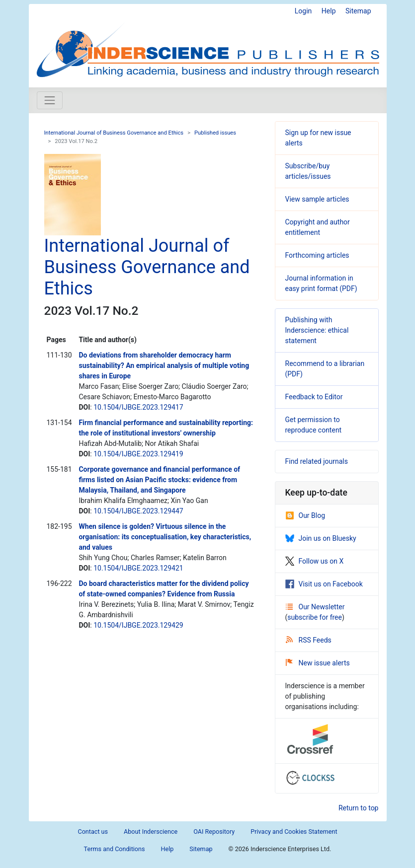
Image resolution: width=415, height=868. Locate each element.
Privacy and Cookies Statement (294, 832)
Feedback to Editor (314, 397)
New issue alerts (318, 663)
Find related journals (317, 461)
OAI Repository (214, 832)
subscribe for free (315, 617)
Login (303, 11)
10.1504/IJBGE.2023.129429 (138, 625)
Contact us (93, 832)
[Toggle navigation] (50, 100)
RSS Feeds (309, 640)
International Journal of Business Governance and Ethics (114, 133)
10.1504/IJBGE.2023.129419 (138, 454)
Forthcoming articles (317, 255)
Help (329, 11)
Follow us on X (315, 561)
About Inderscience (151, 832)
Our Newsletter (315, 607)
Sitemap (358, 11)
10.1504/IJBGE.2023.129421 (138, 568)
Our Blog (305, 515)
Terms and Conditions (115, 849)
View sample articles (317, 199)
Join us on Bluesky (321, 538)
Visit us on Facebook (324, 584)
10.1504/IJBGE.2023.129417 (138, 407)
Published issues (215, 133)
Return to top (359, 808)
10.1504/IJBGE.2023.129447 (138, 511)
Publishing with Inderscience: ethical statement (317, 330)
